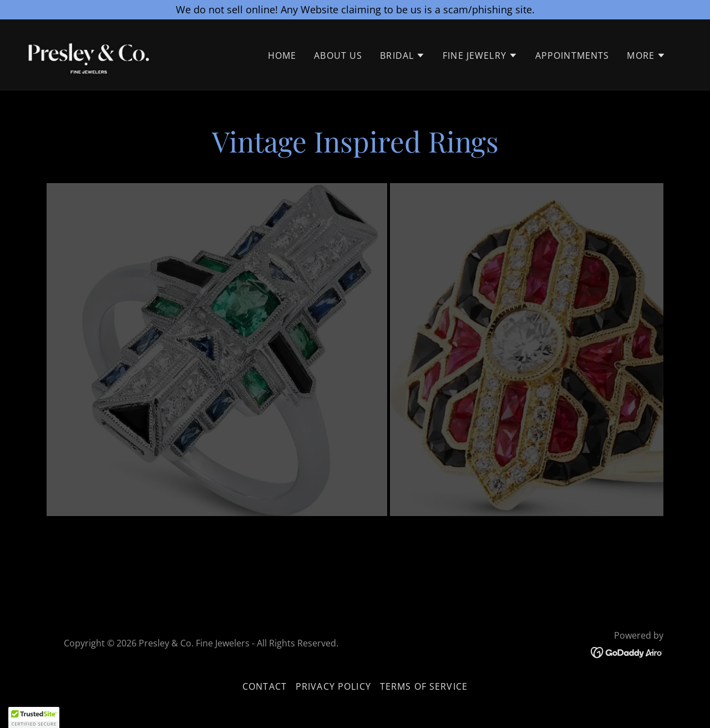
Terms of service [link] (424, 686)
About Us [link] (338, 57)
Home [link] (282, 57)
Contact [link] (265, 686)
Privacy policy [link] (333, 686)
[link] (91, 54)
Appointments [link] (572, 57)
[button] (402, 57)
